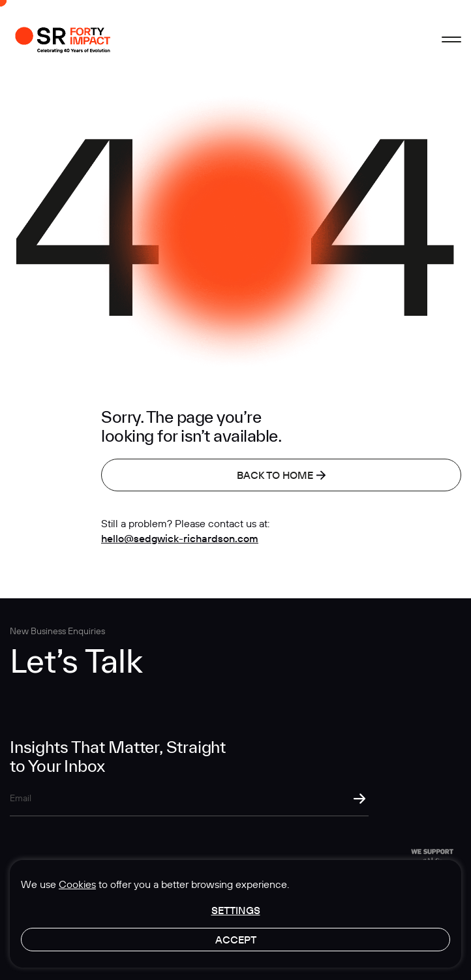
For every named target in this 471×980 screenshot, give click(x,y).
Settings (236, 910)
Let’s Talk (76, 661)
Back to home (281, 475)
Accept (236, 940)
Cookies (77, 884)
